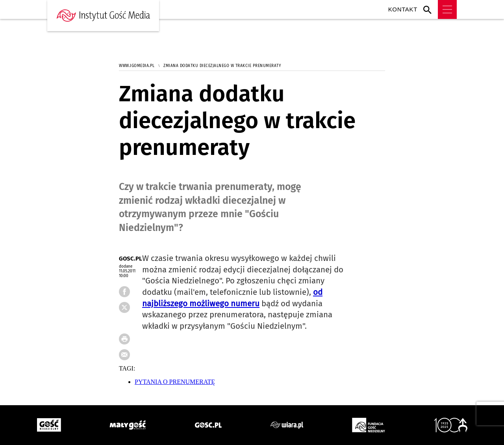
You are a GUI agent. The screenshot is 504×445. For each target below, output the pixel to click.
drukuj (131, 341)
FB (131, 310)
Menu (447, 9)
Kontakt (403, 9)
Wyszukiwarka (429, 9)
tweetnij (131, 326)
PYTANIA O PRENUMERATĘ (175, 382)
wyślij (131, 357)
